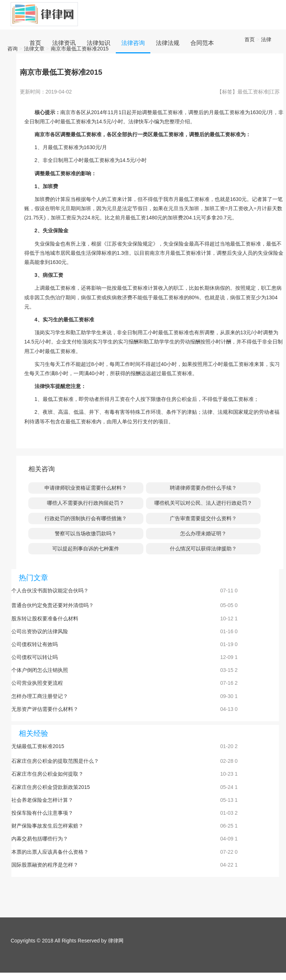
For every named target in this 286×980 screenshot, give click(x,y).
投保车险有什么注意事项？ (42, 813)
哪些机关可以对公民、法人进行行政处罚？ (203, 503)
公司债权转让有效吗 (35, 644)
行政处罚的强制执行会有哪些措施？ (86, 518)
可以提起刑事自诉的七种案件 (86, 549)
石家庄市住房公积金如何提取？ (47, 774)
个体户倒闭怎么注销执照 (40, 670)
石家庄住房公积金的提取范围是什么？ (55, 761)
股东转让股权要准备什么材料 (45, 618)
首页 (250, 39)
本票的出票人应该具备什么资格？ (50, 852)
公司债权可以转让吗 (35, 657)
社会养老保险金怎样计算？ (42, 800)
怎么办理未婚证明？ (203, 533)
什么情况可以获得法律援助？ (203, 549)
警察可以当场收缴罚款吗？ (86, 533)
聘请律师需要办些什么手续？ (203, 488)
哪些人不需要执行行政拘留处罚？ (86, 503)
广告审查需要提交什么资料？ (203, 518)
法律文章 (34, 49)
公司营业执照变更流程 (37, 683)
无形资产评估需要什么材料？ (45, 709)
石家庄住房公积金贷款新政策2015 (51, 787)
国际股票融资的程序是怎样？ (45, 865)
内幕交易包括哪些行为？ (40, 839)
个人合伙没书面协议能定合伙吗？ (50, 591)
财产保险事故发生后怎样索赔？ (47, 826)
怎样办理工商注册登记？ (40, 696)
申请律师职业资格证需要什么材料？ (86, 488)
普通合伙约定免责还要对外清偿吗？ (53, 605)
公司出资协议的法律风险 (40, 631)
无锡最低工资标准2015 (38, 746)
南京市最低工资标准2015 (80, 49)
